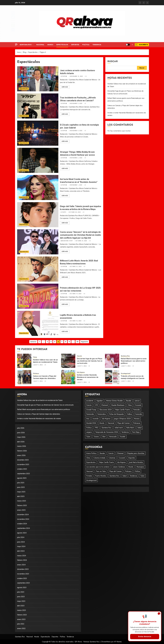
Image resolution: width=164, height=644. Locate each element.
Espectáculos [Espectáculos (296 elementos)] (91, 462)
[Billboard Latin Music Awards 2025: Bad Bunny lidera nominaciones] (38, 269)
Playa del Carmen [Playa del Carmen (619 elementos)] (124, 423)
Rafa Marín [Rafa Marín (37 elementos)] (130, 428)
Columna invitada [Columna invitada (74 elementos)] (99, 458)
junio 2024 (21, 542)
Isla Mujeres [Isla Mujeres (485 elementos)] (106, 419)
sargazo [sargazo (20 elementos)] (89, 432)
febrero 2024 (22, 560)
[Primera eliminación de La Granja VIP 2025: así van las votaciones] (38, 296)
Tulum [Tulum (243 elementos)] (142, 476)
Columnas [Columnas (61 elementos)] (112, 458)
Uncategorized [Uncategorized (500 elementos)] (91, 480)
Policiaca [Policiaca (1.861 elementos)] (128, 471)
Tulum (35, 357)
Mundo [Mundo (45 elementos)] (102, 423)
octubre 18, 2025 (76, 321)
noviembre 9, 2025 (76, 104)
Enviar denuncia (145, 637)
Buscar (113, 61)
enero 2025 (21, 510)
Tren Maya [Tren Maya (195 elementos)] (136, 432)
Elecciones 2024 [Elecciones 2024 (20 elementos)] (106, 410)
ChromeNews (106, 642)
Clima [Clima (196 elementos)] (88, 458)
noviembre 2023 (23, 574)
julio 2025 (21, 483)
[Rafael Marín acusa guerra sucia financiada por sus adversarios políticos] (112, 361)
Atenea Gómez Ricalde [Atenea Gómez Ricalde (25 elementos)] (114, 401)
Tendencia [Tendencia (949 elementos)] (125, 432)
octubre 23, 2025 (76, 267)
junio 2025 (21, 487)
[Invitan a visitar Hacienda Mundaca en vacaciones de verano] (68, 377)
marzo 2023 (22, 610)
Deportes (75, 45)
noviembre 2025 (23, 465)
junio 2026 (21, 433)
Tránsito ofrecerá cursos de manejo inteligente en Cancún (133, 377)
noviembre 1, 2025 (76, 185)
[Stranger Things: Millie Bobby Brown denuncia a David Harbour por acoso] (38, 160)
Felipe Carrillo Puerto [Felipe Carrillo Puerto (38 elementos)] (122, 410)
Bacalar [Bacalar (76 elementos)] (102, 453)
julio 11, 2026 (38, 365)
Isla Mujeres (81, 372)
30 (77, 342)
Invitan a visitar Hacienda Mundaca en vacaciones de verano (88, 377)
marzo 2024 (22, 556)
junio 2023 (21, 597)
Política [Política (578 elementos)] (89, 428)
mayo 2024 (21, 546)
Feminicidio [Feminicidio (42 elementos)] (90, 414)
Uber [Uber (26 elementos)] (104, 437)
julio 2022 (21, 624)
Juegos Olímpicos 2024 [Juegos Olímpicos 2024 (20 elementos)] (122, 419)
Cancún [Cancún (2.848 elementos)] (111, 453)
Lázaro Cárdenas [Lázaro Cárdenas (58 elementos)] (119, 467)
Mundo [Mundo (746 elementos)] (131, 467)
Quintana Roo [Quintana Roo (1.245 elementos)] (114, 476)
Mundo (50, 45)
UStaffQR (64, 76)
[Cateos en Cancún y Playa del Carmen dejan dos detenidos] (24, 377)
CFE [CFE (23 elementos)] (96, 405)
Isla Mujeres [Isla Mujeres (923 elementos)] (121, 462)
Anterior (33, 342)
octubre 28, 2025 (75, 212)
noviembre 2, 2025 (76, 158)
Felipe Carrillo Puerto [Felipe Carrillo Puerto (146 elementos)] (106, 462)
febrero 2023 (22, 615)
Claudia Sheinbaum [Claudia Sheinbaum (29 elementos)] (118, 405)
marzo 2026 (22, 446)
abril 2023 (21, 606)
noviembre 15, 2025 (76, 76)
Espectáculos (62, 45)
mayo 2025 (21, 492)
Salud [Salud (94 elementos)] (125, 476)
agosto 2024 (22, 533)
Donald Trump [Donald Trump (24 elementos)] (91, 410)
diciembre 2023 (23, 569)
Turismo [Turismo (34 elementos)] (96, 437)
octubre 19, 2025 (76, 294)
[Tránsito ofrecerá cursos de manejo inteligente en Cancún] (112, 377)
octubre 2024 (22, 524)
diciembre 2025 (23, 460)
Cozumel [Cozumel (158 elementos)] (122, 458)
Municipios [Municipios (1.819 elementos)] (140, 467)
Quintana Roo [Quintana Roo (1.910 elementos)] (106, 428)
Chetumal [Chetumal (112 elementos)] (104, 405)
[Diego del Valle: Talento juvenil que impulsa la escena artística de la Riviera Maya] (38, 215)
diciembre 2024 (23, 515)
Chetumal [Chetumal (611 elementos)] (120, 453)
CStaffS (64, 212)
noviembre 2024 (23, 519)
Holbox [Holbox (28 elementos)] (130, 414)
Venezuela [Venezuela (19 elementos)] (113, 437)
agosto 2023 (22, 588)
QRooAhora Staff (67, 241)
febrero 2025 (22, 505)
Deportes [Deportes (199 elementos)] (132, 458)
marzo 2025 (22, 501)
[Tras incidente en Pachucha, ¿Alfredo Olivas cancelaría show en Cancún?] (38, 106)
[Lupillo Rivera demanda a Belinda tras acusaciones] (38, 323)
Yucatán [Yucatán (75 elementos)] (123, 437)
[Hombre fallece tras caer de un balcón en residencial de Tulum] (24, 361)
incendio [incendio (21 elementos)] (96, 419)
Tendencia (97, 45)
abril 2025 (21, 496)
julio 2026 (21, 428)
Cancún (79, 356)
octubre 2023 (22, 578)
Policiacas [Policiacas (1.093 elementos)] (137, 423)
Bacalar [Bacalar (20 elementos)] (129, 401)
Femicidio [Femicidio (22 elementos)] (137, 410)
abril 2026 (21, 442)
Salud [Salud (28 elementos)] (139, 428)
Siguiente (85, 342)
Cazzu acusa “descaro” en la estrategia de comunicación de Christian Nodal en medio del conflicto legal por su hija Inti (80, 235)
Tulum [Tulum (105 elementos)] (88, 437)
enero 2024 (21, 565)
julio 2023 (21, 592)
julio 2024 (21, 537)
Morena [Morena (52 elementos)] (137, 419)
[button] (132, 45)
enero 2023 (21, 619)
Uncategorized (126, 373)
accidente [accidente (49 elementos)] (90, 401)
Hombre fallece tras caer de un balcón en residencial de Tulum (45, 361)
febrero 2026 (22, 451)
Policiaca (36, 373)
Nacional (40, 45)
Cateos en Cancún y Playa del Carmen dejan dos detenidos (45, 377)
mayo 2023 (21, 601)
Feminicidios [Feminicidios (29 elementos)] (102, 414)
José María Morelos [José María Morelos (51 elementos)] (136, 462)
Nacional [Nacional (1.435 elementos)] (89, 471)
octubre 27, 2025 (81, 241)
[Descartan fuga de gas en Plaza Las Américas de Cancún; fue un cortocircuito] (68, 361)
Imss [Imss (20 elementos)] (88, 419)
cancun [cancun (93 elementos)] (137, 401)
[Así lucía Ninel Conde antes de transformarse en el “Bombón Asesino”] (38, 187)
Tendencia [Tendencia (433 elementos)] (133, 476)
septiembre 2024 (23, 528)
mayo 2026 (21, 437)
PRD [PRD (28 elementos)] (97, 428)
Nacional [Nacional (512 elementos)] (111, 423)
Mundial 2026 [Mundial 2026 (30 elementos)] (91, 423)
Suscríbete (141, 45)
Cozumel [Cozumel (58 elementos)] (138, 405)
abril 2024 (21, 551)
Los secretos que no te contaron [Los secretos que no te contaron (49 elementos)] (98, 467)
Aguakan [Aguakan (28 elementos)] (100, 401)
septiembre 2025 (23, 474)
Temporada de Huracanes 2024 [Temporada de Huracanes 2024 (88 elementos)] (107, 432)
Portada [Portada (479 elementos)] (89, 476)
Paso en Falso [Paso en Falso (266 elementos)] (101, 471)
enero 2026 (21, 455)
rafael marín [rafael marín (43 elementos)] (119, 428)
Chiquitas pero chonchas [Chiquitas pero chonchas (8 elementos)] (135, 453)
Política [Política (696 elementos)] (137, 471)
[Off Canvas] (16, 44)
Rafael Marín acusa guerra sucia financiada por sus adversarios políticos (134, 361)
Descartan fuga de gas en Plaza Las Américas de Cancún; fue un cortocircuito (90, 361)
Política (86, 45)
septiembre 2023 (23, 583)
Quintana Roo (26, 45)
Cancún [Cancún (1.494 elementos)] (89, 405)
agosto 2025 (22, 478)
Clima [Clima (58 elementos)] (130, 405)
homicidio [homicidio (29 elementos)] (139, 414)
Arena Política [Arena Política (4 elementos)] (91, 453)
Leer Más (65, 87)
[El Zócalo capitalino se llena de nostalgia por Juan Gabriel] (38, 133)
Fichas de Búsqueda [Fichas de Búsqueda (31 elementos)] (116, 414)
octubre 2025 (22, 469)
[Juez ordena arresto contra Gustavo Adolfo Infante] (38, 79)
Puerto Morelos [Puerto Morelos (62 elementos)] (101, 476)
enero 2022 (21, 628)
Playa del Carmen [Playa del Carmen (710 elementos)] (116, 471)
